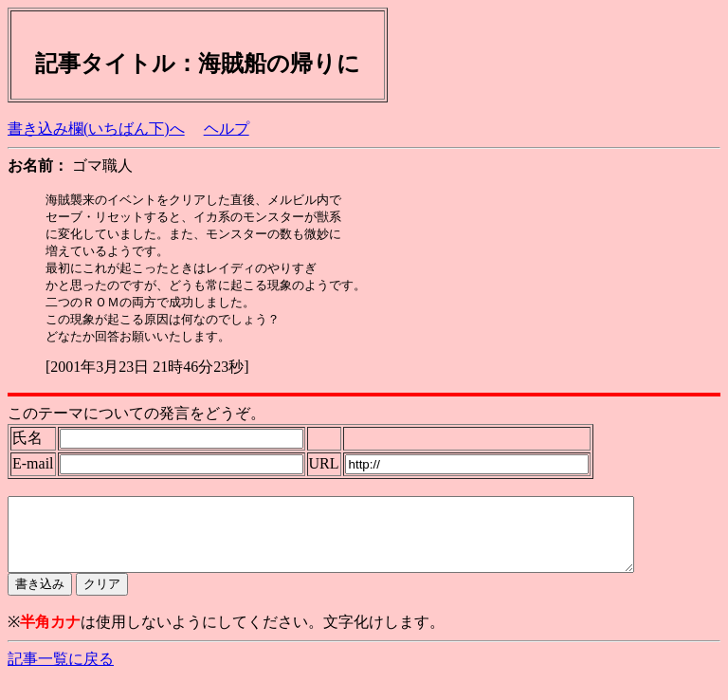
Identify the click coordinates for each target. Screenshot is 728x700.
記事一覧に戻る (61, 682)
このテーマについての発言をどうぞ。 (136, 422)
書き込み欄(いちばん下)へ (96, 129)
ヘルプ (227, 129)
